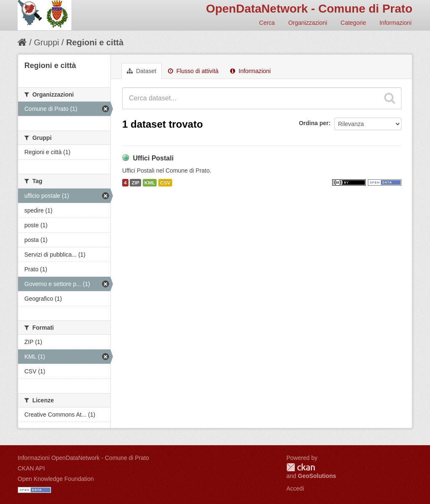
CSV (165, 183)
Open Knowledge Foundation (56, 479)
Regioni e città (95, 42)
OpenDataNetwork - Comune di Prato (309, 9)
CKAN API (31, 468)
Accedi (295, 488)
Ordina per (314, 123)
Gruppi (47, 42)
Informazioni (396, 23)
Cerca (267, 23)
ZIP (135, 183)
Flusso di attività (193, 71)
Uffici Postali (153, 158)
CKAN (301, 467)
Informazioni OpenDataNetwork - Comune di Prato (83, 458)
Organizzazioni (308, 23)
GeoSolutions (317, 476)
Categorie (353, 23)
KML (150, 183)
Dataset (142, 71)
